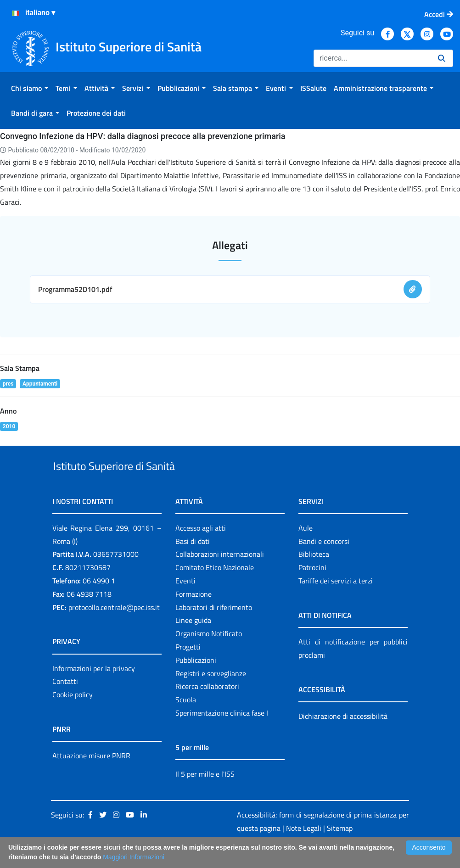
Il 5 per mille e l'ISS (205, 795)
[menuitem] (30, 88)
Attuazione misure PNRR (91, 777)
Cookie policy (73, 716)
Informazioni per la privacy (94, 689)
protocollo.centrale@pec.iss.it (114, 628)
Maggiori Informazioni (134, 857)
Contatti (65, 703)
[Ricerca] (372, 58)
